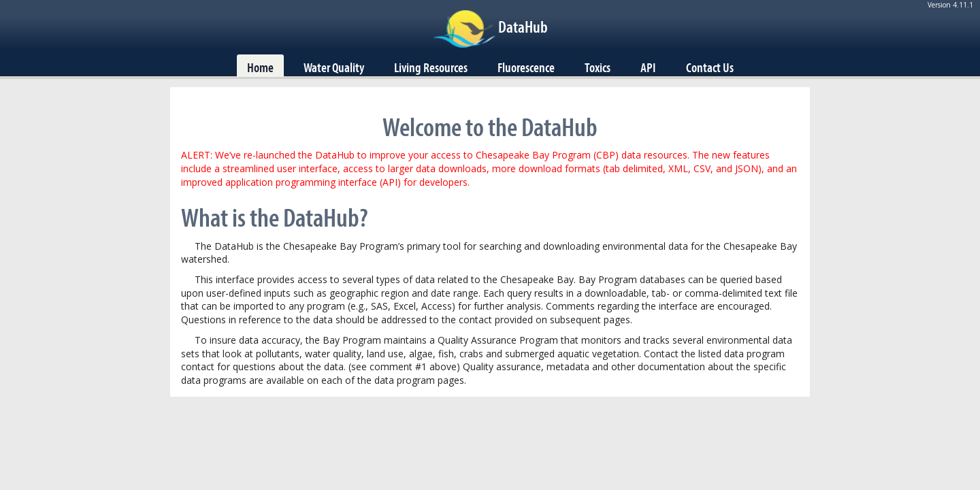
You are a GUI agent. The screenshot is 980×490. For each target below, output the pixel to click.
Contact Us (710, 67)
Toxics (598, 67)
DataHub (523, 27)
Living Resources (431, 67)
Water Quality (334, 67)
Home (260, 67)
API (648, 67)
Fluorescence (526, 67)
